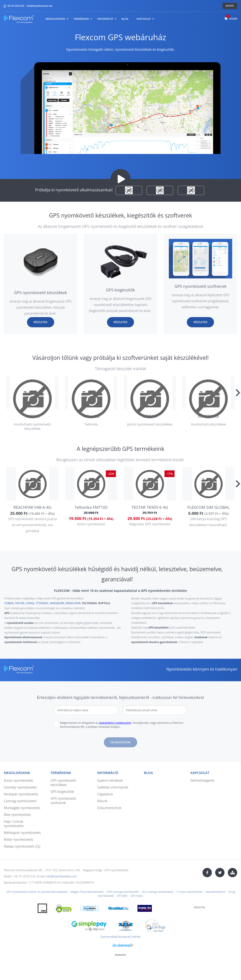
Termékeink (81, 19)
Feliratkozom (120, 742)
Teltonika (91, 416)
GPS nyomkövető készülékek (40, 292)
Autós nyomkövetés (18, 780)
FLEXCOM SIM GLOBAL (208, 507)
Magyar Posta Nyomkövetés (87, 892)
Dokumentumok (109, 808)
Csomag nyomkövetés (20, 801)
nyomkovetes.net (19, 20)
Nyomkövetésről (215, 892)
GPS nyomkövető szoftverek (200, 286)
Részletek (41, 322)
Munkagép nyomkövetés (22, 808)
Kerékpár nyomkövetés (21, 794)
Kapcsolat (144, 19)
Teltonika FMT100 (91, 507)
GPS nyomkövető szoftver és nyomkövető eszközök (37, 892)
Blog (125, 19)
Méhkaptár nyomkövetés (22, 833)
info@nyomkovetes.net (39, 6)
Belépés (230, 6)
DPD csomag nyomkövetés (123, 892)
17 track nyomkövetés (189, 892)
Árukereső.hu (120, 955)
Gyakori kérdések (110, 780)
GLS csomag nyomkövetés (157, 892)
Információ (105, 19)
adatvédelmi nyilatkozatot (115, 723)
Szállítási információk (113, 787)
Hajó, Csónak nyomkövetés (14, 824)
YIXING (30, 603)
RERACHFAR (73, 603)
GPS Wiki (122, 896)
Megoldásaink (55, 19)
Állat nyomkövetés (17, 815)
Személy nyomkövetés (20, 787)
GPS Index (137, 896)
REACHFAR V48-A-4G (32, 507)
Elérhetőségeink (202, 780)
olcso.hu (199, 907)
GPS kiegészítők (120, 290)
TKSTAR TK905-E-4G (150, 507)
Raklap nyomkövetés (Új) (22, 846)
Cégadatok (105, 794)
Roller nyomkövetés (18, 839)
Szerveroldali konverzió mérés (120, 937)
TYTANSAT (42, 603)
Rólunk (102, 801)
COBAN (150, 416)
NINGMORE (208, 416)
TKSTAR (32, 416)
